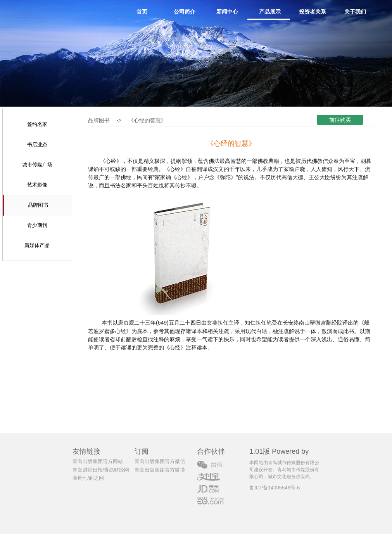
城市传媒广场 (37, 165)
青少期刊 (37, 225)
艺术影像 (37, 185)
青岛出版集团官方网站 (98, 461)
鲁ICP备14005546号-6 (275, 488)
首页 (142, 12)
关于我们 (355, 12)
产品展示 (270, 12)
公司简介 (185, 12)
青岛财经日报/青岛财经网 (101, 470)
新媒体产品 (37, 245)
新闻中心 (227, 12)
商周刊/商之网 (88, 478)
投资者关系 (313, 12)
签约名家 (37, 124)
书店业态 (37, 144)
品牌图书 (38, 205)
